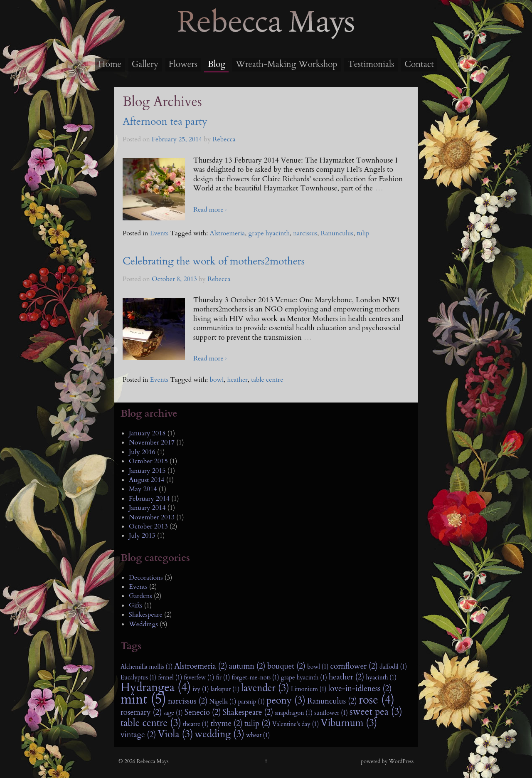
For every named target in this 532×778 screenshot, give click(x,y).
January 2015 (147, 471)
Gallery (145, 64)
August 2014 (147, 480)
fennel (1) (170, 678)
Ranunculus (337, 233)
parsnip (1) (251, 702)
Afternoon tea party (165, 122)
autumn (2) (247, 666)
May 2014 (143, 489)
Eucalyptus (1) (138, 678)
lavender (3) (265, 688)
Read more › (210, 210)
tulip (363, 233)
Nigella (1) (223, 702)
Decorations (146, 578)
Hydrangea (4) (156, 688)
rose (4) (377, 700)
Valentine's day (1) (296, 724)
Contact (419, 64)
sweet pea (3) (376, 712)
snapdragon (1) (293, 713)
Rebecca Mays (266, 38)
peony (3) (286, 701)
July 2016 (142, 452)
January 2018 (147, 433)
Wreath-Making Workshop (286, 64)
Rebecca (224, 139)
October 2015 (148, 461)
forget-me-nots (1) (256, 678)
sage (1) (173, 713)
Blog (217, 64)
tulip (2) (257, 724)
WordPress (401, 761)
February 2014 (149, 499)
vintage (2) (138, 735)
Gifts (135, 605)
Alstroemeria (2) (201, 666)
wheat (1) (258, 735)
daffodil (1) (393, 667)
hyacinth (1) (381, 678)
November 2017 (152, 442)
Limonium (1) (309, 689)
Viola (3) (175, 734)
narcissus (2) (188, 701)
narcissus (305, 233)
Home (110, 64)
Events (159, 233)
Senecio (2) (203, 712)
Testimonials (371, 64)
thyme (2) (226, 724)
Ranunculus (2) (332, 701)
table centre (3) (151, 723)
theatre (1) (196, 724)
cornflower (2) (354, 666)
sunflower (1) (331, 713)
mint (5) (143, 699)
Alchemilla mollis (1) (147, 667)
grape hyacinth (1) (304, 678)
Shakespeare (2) (248, 712)
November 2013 (152, 517)
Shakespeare (146, 615)
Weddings (143, 624)
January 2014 (147, 508)
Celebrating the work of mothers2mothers (214, 261)
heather (238, 380)
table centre (267, 380)
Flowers (183, 64)
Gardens (140, 596)
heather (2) (346, 677)
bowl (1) (318, 667)
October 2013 (148, 526)
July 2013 (142, 536)
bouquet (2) (286, 666)
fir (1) (223, 678)
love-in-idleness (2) (360, 689)
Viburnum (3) (349, 723)
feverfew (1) (199, 678)
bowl (217, 380)
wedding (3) (220, 734)
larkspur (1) (225, 689)
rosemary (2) (141, 712)
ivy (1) (201, 689)
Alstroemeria (227, 233)
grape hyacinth (269, 233)
